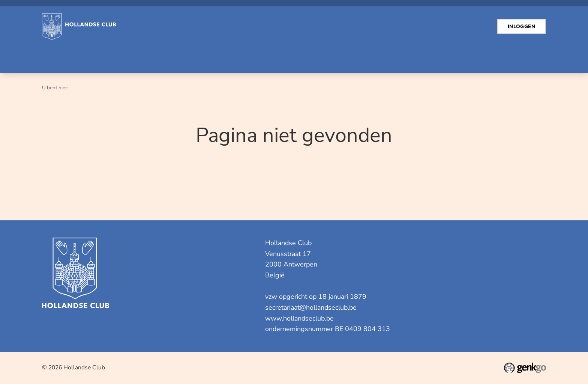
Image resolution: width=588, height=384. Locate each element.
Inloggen (120, 56)
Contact (80, 56)
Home (52, 56)
